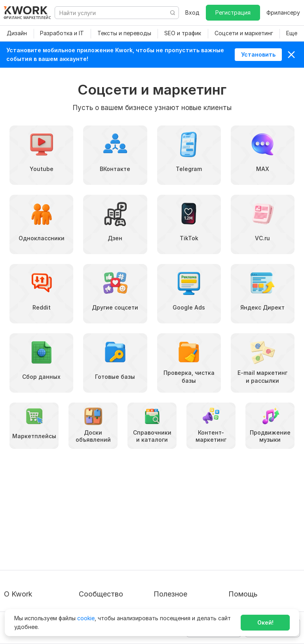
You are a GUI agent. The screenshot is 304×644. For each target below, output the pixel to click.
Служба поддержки (256, 530)
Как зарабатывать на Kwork (183, 562)
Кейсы (87, 544)
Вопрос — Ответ (252, 516)
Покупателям (172, 516)
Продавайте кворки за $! (188, 544)
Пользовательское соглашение (30, 534)
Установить (258, 54)
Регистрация (233, 12)
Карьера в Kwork (27, 580)
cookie (86, 618)
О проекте (18, 516)
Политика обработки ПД (38, 552)
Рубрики (165, 580)
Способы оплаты (27, 566)
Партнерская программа (113, 530)
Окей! (265, 622)
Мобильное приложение (187, 595)
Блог (85, 516)
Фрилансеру (283, 12)
